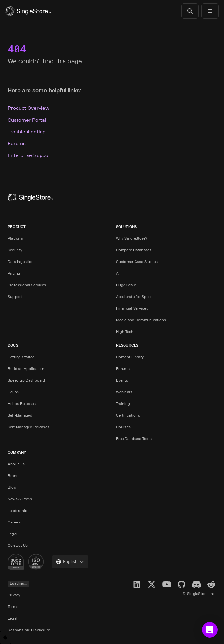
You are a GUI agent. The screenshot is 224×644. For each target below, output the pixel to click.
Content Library (130, 357)
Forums (17, 143)
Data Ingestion (21, 262)
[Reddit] (211, 584)
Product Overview (29, 108)
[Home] (28, 11)
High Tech (125, 332)
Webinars (124, 392)
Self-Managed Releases (29, 427)
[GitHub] (182, 584)
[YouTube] (167, 584)
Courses (124, 427)
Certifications (128, 415)
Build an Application (26, 368)
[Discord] (196, 584)
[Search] (190, 11)
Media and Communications (141, 320)
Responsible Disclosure (29, 630)
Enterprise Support (30, 155)
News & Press (20, 499)
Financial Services (132, 308)
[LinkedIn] (137, 584)
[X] (152, 584)
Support (15, 297)
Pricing (14, 273)
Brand (13, 475)
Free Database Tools (134, 438)
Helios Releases (22, 403)
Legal (12, 534)
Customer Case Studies (137, 262)
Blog (12, 487)
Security (15, 250)
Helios (13, 392)
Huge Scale (126, 285)
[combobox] (70, 562)
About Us (16, 464)
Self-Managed (20, 415)
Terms (13, 607)
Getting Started (21, 357)
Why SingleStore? (132, 238)
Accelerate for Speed (135, 297)
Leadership (18, 510)
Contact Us (18, 545)
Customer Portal (27, 120)
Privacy (14, 595)
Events (122, 380)
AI (118, 273)
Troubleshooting (27, 132)
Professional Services (27, 285)
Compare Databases (134, 250)
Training (123, 403)
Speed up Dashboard (26, 380)
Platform (15, 238)
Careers (15, 522)
